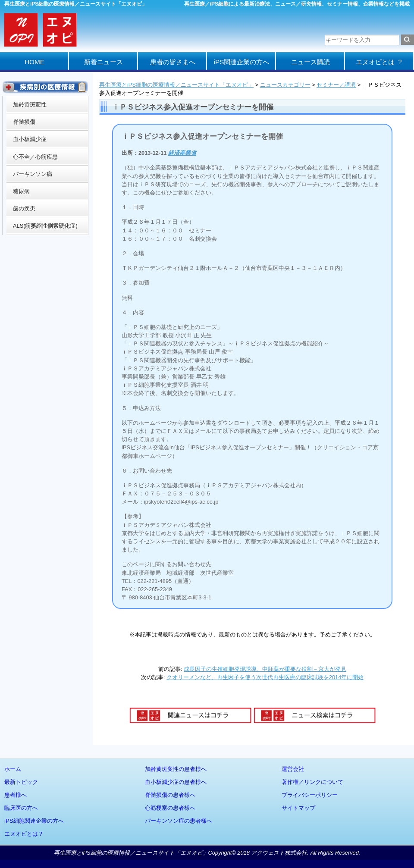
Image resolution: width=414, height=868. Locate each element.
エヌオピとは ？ (379, 62)
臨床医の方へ (21, 808)
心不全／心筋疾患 (35, 157)
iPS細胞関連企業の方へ (34, 821)
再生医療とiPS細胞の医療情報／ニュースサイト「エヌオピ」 (176, 85)
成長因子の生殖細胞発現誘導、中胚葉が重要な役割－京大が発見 (265, 669)
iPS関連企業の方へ (242, 62)
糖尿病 (21, 191)
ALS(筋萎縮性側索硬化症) (45, 226)
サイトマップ (298, 808)
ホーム (13, 769)
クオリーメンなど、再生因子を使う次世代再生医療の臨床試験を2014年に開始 (265, 677)
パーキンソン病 (33, 174)
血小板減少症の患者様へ (176, 782)
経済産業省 (182, 153)
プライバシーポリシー (310, 795)
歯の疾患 (24, 208)
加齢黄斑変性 (30, 105)
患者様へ (16, 795)
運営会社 (293, 769)
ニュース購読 (310, 62)
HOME (34, 62)
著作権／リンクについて (312, 782)
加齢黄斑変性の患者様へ (176, 769)
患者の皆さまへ (173, 62)
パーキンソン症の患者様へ (179, 821)
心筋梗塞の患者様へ (170, 808)
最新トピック (21, 782)
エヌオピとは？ (24, 834)
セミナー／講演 (336, 85)
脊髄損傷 (24, 122)
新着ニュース (103, 62)
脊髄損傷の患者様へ (170, 795)
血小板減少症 (30, 139)
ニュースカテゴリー (285, 85)
